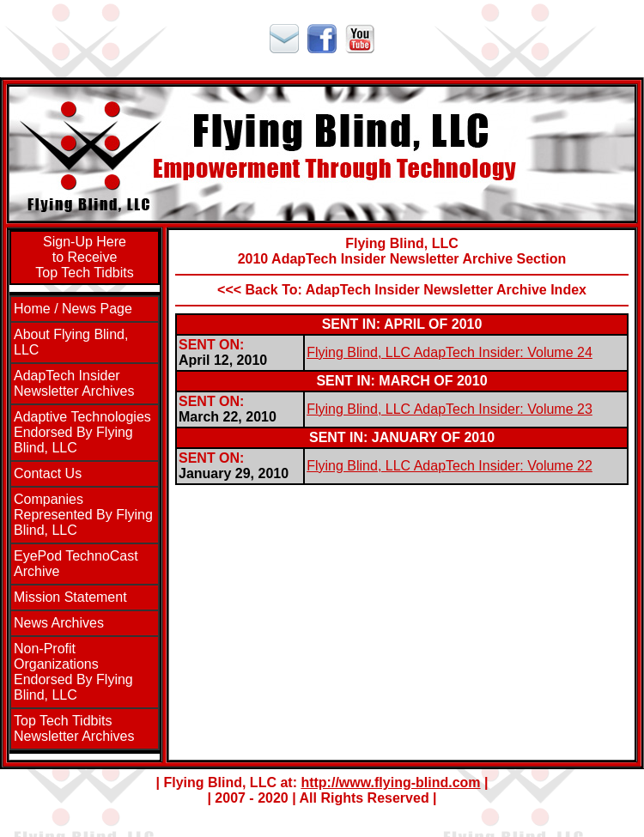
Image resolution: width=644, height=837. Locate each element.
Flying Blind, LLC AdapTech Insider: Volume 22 (450, 466)
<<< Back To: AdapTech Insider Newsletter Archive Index (402, 290)
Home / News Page (73, 309)
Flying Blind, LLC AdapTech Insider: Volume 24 (450, 352)
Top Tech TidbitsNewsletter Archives (74, 728)
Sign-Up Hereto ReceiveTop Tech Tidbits (84, 257)
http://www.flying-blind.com (390, 782)
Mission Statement (70, 597)
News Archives (59, 623)
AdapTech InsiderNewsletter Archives (74, 383)
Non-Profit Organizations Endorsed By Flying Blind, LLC (73, 672)
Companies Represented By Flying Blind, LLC (83, 515)
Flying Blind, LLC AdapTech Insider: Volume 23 (450, 409)
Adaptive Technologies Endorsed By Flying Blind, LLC (82, 432)
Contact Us (48, 473)
